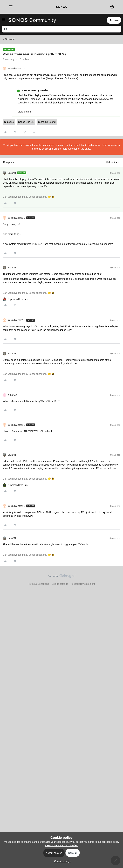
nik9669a (13, 395)
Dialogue (9, 122)
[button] (4, 21)
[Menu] (10, 7)
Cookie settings (60, 584)
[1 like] (15, 299)
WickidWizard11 (16, 69)
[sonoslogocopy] (62, 7)
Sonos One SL (26, 122)
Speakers (10, 39)
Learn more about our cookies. (61, 845)
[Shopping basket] (112, 7)
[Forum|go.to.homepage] (32, 20)
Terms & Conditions (39, 584)
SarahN (12, 173)
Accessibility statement (83, 584)
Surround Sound (47, 122)
